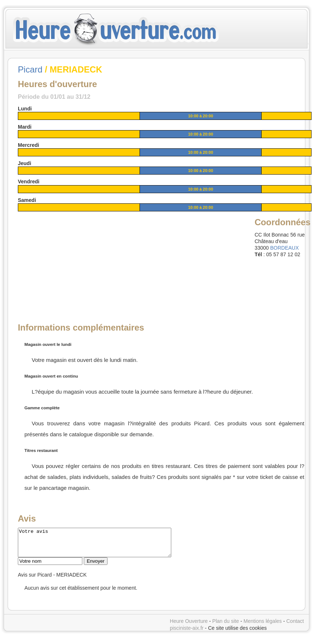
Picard (30, 69)
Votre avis (104, 545)
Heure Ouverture (189, 627)
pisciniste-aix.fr (187, 633)
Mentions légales (263, 627)
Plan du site (226, 627)
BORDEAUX (284, 248)
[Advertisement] (74, 262)
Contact (295, 627)
